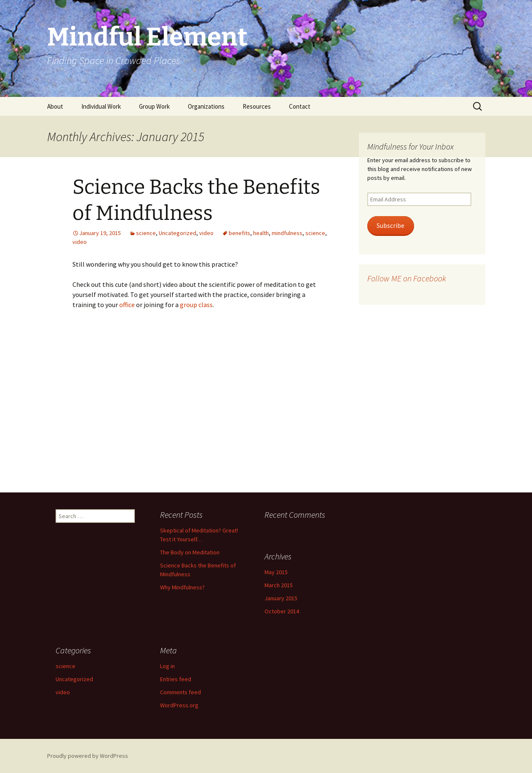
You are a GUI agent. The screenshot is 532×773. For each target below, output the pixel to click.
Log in (167, 666)
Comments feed (180, 692)
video (206, 233)
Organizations (206, 106)
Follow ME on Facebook (407, 278)
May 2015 (276, 572)
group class (196, 305)
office (127, 305)
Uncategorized (178, 233)
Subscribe (390, 226)
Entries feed (176, 679)
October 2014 (282, 611)
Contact (300, 106)
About (55, 106)
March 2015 (279, 585)
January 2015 (281, 598)
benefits (239, 233)
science (146, 233)
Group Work (154, 106)
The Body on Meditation (190, 552)
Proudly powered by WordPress (88, 756)
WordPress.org (179, 705)
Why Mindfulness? (182, 587)
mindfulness (287, 233)
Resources (257, 106)
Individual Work (101, 106)
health (261, 233)
